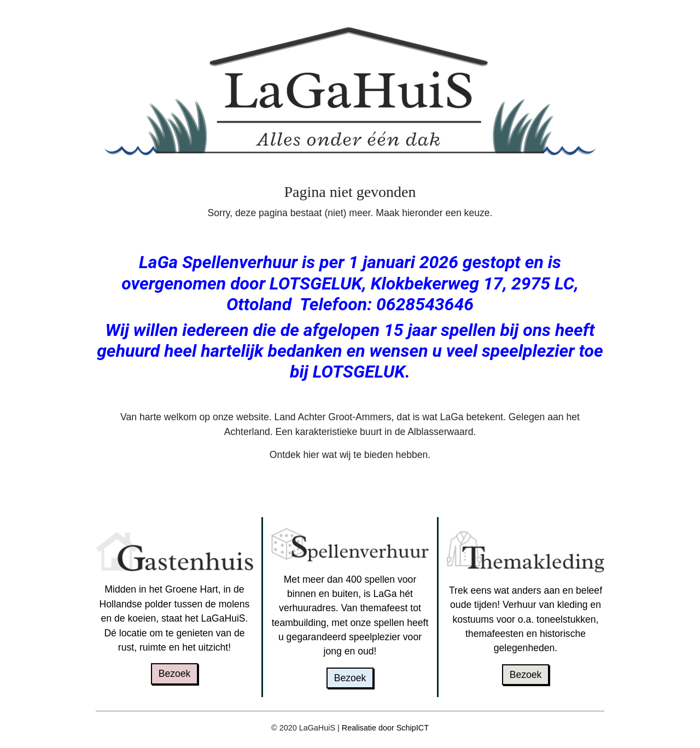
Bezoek (175, 674)
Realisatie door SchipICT (385, 728)
